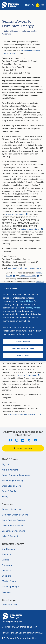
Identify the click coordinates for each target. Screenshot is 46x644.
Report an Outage (23, 448)
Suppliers (6, 576)
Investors (6, 571)
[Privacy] (5, 633)
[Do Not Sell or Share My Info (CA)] (27, 633)
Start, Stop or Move (11, 486)
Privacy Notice (26, 301)
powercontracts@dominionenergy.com (24, 268)
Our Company (9, 549)
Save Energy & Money (13, 481)
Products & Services (12, 509)
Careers (6, 560)
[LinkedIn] (23, 441)
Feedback (7, 592)
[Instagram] (17, 441)
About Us (7, 554)
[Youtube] (35, 441)
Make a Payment (10, 470)
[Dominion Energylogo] (10, 5)
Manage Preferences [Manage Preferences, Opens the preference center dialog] (23, 341)
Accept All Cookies (23, 356)
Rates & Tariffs (9, 491)
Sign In (5, 464)
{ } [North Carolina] (13, 618)
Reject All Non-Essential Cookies (23, 349)
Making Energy (9, 581)
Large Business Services (13, 520)
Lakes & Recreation (11, 536)
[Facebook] (10, 441)
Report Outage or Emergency (16, 475)
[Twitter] (29, 441)
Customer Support (10, 604)
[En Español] (9, 638)
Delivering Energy (10, 587)
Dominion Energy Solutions (15, 515)
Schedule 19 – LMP (29, 276)
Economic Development (13, 531)
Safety (5, 497)
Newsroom (7, 565)
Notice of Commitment (17, 214)
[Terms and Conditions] (27, 638)
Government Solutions (13, 526)
